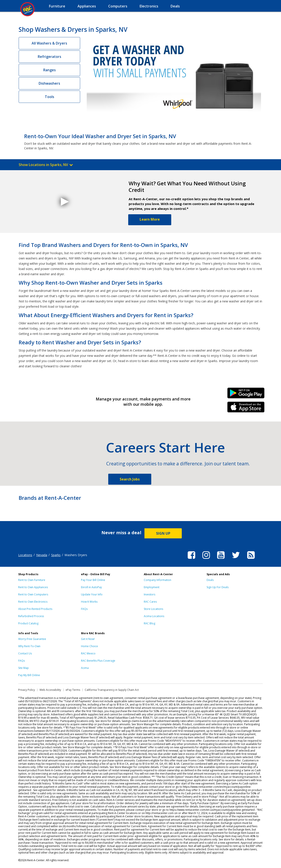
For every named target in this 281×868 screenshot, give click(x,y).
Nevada (42, 555)
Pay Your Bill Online (93, 580)
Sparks (56, 555)
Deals (210, 580)
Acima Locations (154, 616)
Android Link (246, 395)
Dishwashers (49, 83)
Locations (25, 555)
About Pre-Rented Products (35, 609)
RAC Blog (150, 623)
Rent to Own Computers (33, 594)
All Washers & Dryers (49, 43)
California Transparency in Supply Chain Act (112, 690)
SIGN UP (163, 533)
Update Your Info (92, 594)
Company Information (158, 580)
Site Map (23, 668)
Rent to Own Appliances (33, 587)
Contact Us (25, 653)
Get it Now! (88, 639)
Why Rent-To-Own (29, 646)
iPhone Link (246, 409)
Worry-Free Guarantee (32, 639)
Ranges (50, 70)
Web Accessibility (50, 690)
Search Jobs (130, 479)
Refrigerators (50, 57)
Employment (152, 587)
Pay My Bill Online (29, 675)
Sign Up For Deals (218, 587)
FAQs (84, 609)
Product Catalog (28, 623)
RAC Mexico (88, 653)
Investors (150, 594)
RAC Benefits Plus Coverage (98, 661)
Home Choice (89, 646)
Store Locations (153, 609)
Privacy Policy (27, 690)
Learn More (150, 219)
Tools (50, 97)
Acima (85, 668)
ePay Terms (73, 690)
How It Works (89, 602)
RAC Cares (150, 602)
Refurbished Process (31, 616)
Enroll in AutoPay (91, 587)
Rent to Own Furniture (32, 580)
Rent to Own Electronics (33, 602)
